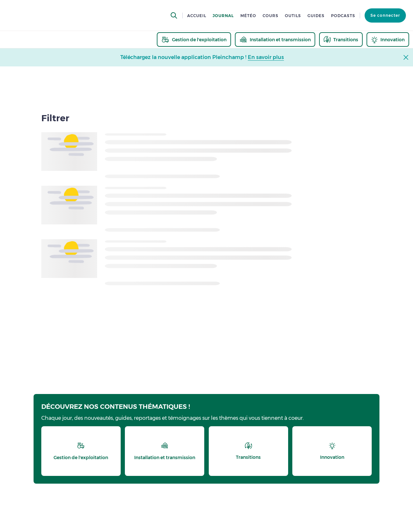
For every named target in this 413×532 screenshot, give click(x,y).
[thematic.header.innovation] (388, 39)
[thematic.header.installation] (275, 39)
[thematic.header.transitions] (341, 39)
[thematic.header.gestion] (194, 39)
